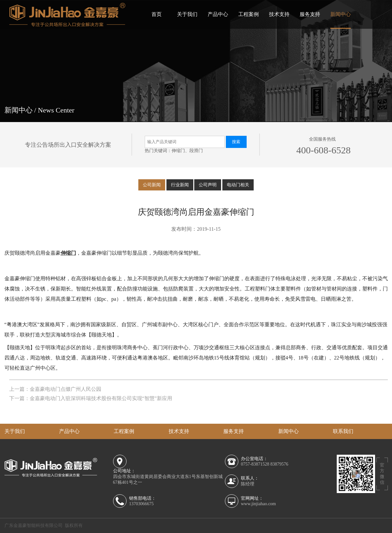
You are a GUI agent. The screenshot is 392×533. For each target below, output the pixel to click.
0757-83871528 (255, 464)
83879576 (279, 464)
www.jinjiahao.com (258, 504)
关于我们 (187, 14)
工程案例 (249, 14)
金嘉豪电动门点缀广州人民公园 (65, 389)
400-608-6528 (323, 150)
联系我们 (343, 431)
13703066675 (141, 504)
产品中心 (218, 14)
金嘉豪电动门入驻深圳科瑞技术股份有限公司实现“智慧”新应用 (101, 398)
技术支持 (279, 14)
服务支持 (310, 14)
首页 (157, 14)
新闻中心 (341, 14)
